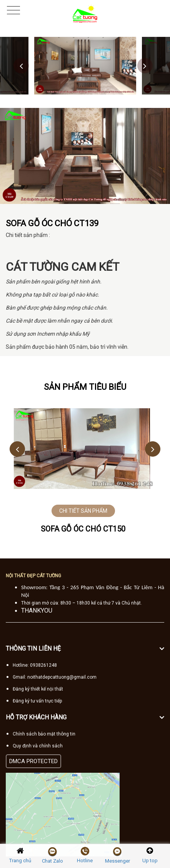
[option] (85, 66)
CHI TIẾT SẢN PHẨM (83, 511)
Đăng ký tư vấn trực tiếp (37, 701)
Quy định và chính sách (38, 746)
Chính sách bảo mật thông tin (44, 734)
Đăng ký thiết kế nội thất (38, 689)
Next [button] (145, 66)
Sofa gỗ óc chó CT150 (83, 529)
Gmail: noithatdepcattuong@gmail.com (55, 677)
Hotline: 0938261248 (35, 665)
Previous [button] (21, 66)
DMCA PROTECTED (33, 761)
